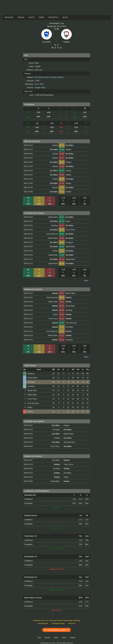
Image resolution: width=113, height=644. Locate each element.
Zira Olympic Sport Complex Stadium (49, 77)
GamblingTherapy (58, 623)
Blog (65, 17)
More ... (87, 281)
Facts (31, 17)
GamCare (72, 623)
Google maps (40, 88)
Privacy (47, 638)
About (64, 638)
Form (41, 17)
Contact (73, 638)
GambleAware (43, 623)
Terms (56, 638)
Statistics (53, 17)
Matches (9, 17)
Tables (21, 17)
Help (39, 638)
